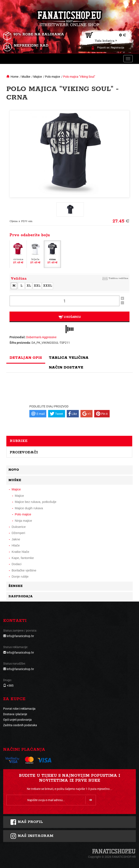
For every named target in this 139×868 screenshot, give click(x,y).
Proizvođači (24, 452)
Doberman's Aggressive (41, 337)
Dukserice (19, 527)
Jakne (16, 539)
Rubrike (19, 441)
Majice (38, 77)
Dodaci (17, 564)
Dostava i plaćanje (15, 714)
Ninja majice (23, 521)
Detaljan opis (26, 358)
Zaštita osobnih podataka (20, 725)
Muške (26, 77)
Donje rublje (20, 576)
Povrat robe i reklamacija (19, 709)
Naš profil (27, 822)
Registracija (118, 48)
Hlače (16, 545)
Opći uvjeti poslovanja (17, 720)
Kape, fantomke (23, 558)
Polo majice (52, 77)
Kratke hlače (20, 552)
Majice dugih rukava (29, 508)
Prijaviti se (103, 48)
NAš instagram (32, 836)
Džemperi (18, 533)
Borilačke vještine (24, 570)
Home (14, 77)
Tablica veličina (118, 278)
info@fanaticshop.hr (20, 636)
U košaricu (70, 317)
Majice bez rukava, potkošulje (36, 502)
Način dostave (66, 367)
